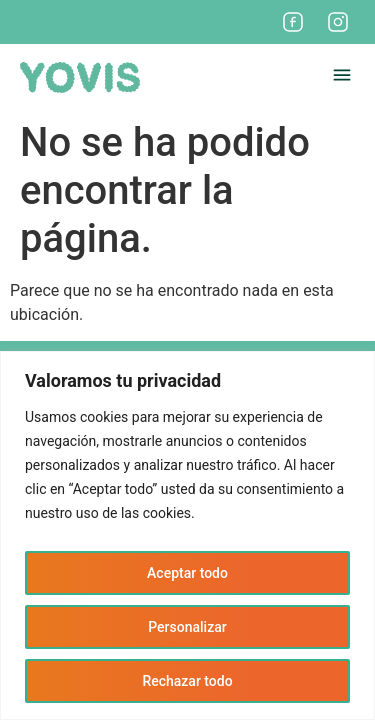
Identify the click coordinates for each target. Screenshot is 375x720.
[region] (187, 535)
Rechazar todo (187, 681)
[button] (342, 77)
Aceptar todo (187, 573)
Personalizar (187, 627)
